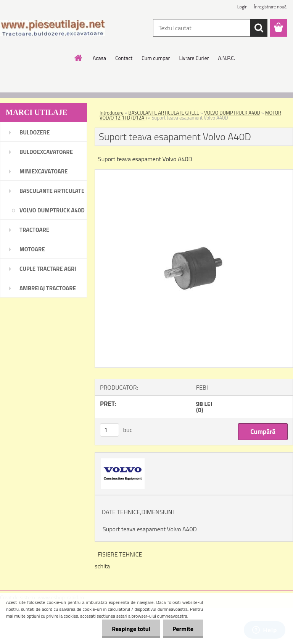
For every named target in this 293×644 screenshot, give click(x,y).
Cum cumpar (156, 58)
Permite (183, 629)
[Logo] (52, 28)
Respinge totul (131, 629)
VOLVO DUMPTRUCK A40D (232, 113)
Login (242, 7)
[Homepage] (79, 58)
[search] (259, 28)
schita (102, 566)
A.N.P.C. (226, 58)
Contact (124, 58)
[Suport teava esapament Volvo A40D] (194, 173)
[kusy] (109, 430)
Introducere (112, 113)
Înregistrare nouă (270, 7)
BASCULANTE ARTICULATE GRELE (164, 113)
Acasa (99, 58)
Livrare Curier (194, 58)
